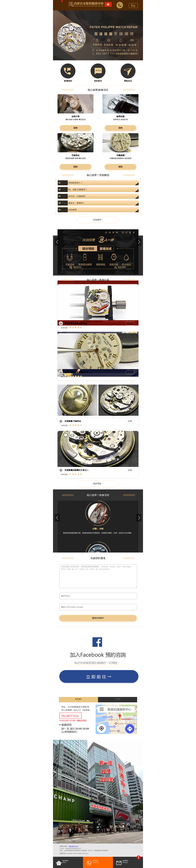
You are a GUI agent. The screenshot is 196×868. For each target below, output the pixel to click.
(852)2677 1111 (73, 846)
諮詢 (75, 128)
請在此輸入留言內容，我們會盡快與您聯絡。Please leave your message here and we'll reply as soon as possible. (98, 576)
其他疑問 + (98, 220)
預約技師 (120, 267)
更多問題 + (98, 484)
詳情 (130, 323)
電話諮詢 (75, 267)
